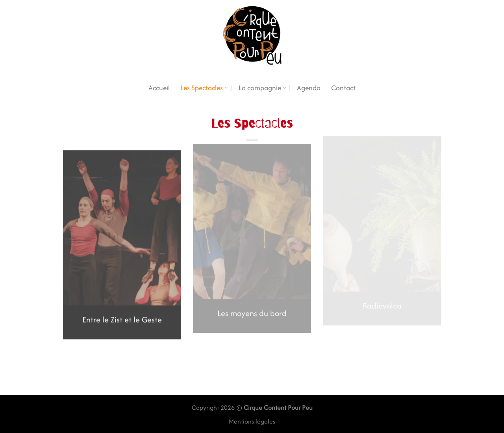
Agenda (309, 88)
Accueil (159, 88)
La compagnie (262, 88)
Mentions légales (252, 421)
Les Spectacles (204, 88)
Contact (343, 88)
